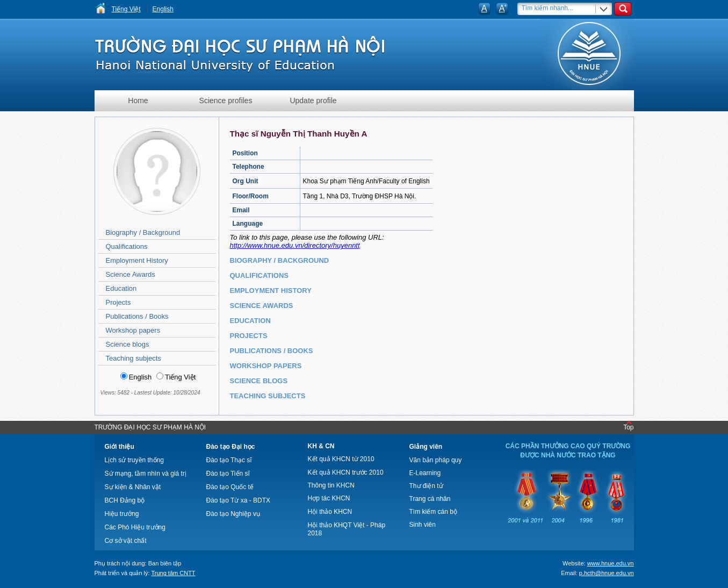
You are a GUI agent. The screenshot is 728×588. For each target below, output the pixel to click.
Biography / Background (143, 232)
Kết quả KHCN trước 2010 (346, 472)
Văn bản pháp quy (436, 460)
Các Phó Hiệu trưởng (135, 527)
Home (138, 101)
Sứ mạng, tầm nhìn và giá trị (146, 474)
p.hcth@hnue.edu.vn (607, 573)
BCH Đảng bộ (125, 500)
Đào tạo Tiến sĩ (228, 474)
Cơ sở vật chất (126, 541)
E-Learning (425, 473)
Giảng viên (426, 447)
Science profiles (226, 101)
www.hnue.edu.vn (611, 563)
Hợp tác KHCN (329, 498)
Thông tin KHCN (331, 485)
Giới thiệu (120, 447)
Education (121, 288)
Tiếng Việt (126, 9)
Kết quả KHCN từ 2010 (341, 459)
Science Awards (131, 274)
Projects (118, 302)
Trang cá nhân (430, 499)
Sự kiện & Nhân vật (133, 487)
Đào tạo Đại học (231, 447)
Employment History (137, 260)
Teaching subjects (134, 358)
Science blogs (128, 344)
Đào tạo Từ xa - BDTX (238, 500)
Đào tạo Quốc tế (230, 487)
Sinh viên (423, 525)
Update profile (313, 101)
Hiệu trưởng (122, 514)
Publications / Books (137, 316)
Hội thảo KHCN (330, 512)
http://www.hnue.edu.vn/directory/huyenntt (295, 245)
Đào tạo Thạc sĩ (229, 460)
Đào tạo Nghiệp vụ (233, 514)
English (163, 9)
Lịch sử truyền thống (134, 460)
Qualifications (127, 246)
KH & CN (321, 446)
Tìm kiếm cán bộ (433, 512)
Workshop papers (133, 330)
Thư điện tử (426, 486)
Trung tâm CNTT (173, 573)
